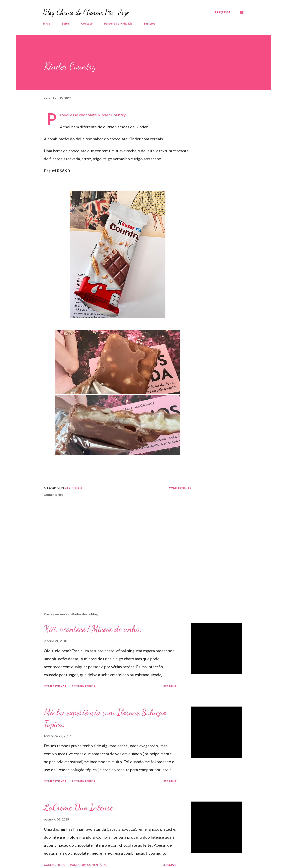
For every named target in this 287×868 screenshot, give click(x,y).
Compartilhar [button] (180, 488)
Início (47, 23)
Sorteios (149, 23)
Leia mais (170, 686)
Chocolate (74, 488)
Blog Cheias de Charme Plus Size (86, 12)
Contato (87, 23)
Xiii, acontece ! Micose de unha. (93, 629)
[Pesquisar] (223, 12)
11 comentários (82, 781)
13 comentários (82, 686)
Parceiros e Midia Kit (118, 23)
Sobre (66, 23)
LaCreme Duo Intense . (81, 807)
